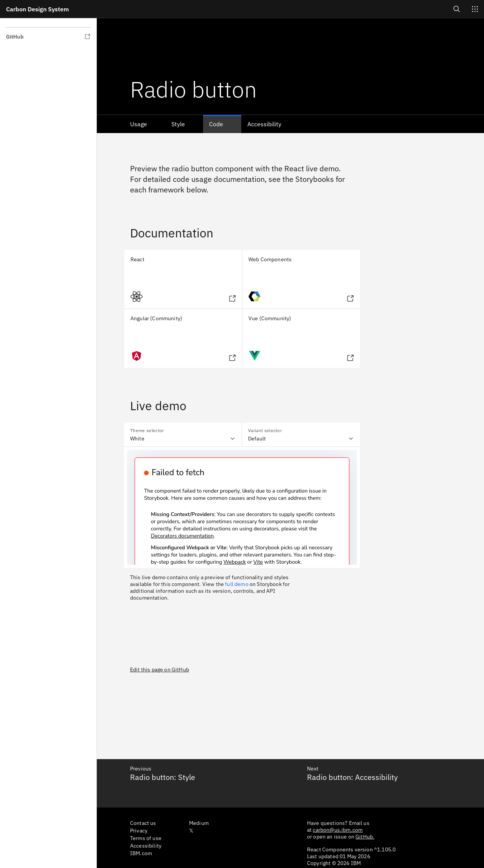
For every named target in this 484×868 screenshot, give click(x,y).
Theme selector (147, 430)
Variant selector (265, 430)
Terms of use (146, 838)
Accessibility (264, 124)
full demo (237, 584)
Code (216, 124)
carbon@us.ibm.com (338, 830)
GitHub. (365, 837)
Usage (139, 124)
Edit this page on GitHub (160, 670)
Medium (199, 823)
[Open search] (457, 9)
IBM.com (141, 853)
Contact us (143, 823)
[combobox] (183, 435)
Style (178, 124)
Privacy (139, 831)
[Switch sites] (475, 9)
